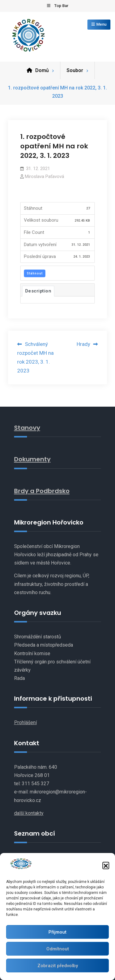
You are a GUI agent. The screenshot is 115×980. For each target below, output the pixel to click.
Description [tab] (38, 291)
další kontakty (29, 813)
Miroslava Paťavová (44, 176)
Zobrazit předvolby (58, 966)
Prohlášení (25, 722)
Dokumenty (32, 459)
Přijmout (57, 932)
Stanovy (27, 428)
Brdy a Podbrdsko (42, 491)
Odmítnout (58, 949)
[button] (106, 865)
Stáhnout (35, 273)
